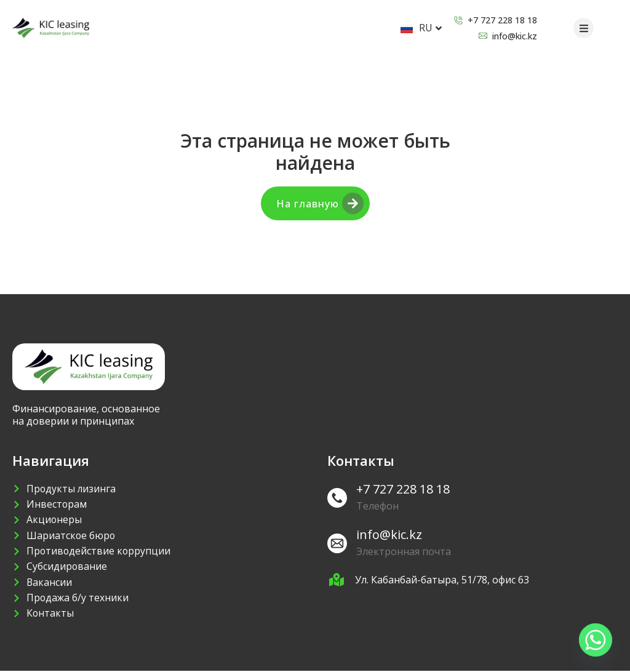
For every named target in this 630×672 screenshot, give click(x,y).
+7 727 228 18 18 (403, 489)
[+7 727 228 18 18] (337, 498)
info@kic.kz (389, 534)
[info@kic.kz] (337, 543)
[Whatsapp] (596, 640)
